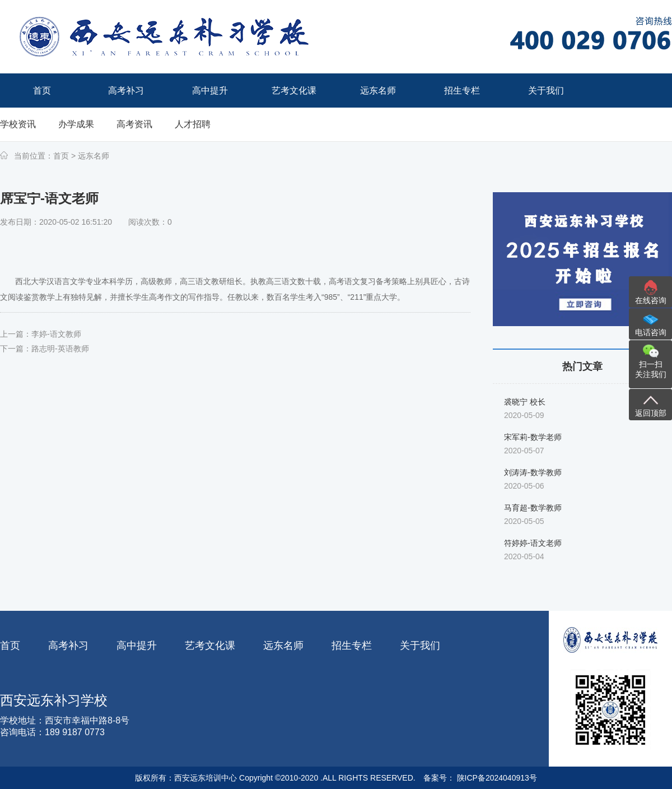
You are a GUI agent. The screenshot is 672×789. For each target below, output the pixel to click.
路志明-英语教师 (60, 349)
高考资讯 (134, 124)
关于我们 (420, 646)
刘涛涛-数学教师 (533, 472)
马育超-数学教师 (533, 508)
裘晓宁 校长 (525, 402)
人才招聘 (193, 124)
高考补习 (68, 646)
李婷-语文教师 (56, 334)
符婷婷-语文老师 (533, 543)
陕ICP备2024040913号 (496, 778)
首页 (61, 156)
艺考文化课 (210, 646)
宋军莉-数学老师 (533, 437)
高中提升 (137, 646)
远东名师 (94, 156)
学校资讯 (18, 124)
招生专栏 (352, 646)
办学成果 (76, 124)
